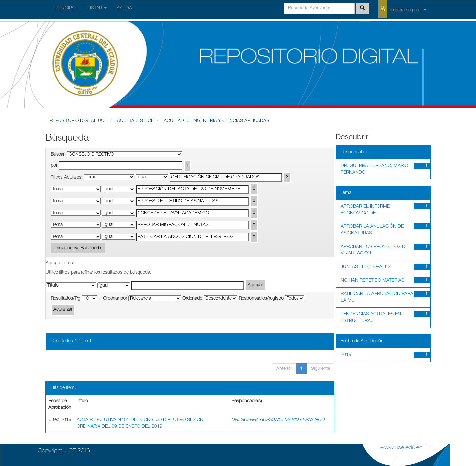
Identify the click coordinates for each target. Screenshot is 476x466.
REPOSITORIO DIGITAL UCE (78, 121)
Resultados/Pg (65, 299)
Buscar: (58, 155)
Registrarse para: (402, 9)
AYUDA (124, 8)
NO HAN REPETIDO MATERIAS (373, 281)
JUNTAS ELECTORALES (366, 267)
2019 (346, 355)
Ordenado (192, 299)
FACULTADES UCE (134, 121)
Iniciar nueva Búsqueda (78, 248)
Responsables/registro (261, 299)
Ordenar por (115, 299)
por (54, 166)
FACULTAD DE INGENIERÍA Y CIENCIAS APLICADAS (215, 121)
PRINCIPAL (66, 8)
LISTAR (97, 8)
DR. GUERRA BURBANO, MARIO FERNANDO (278, 420)
